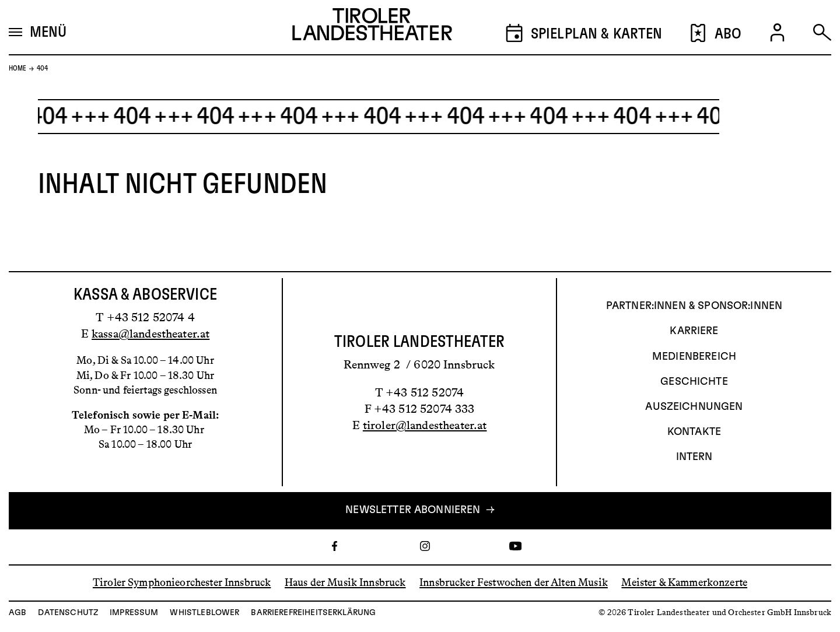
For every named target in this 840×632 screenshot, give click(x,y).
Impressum (134, 613)
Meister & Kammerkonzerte (684, 582)
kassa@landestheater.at (150, 333)
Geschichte (694, 382)
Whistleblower (204, 613)
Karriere (694, 331)
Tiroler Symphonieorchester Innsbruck (182, 582)
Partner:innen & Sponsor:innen (694, 306)
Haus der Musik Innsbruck (345, 582)
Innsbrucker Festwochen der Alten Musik (514, 582)
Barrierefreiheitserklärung (313, 613)
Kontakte (694, 432)
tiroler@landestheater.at (425, 425)
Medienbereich (694, 357)
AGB (17, 613)
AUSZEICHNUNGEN (694, 407)
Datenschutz (68, 613)
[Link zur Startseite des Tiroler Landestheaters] (372, 27)
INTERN (694, 457)
